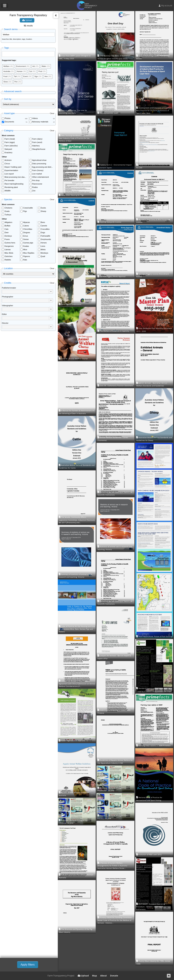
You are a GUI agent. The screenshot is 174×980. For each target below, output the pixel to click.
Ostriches (8, 257)
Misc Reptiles (29, 254)
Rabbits (8, 261)
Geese (26, 240)
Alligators (8, 223)
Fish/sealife (46, 237)
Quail (43, 257)
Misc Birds (9, 254)
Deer (7, 234)
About (103, 976)
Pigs (25, 212)
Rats (25, 261)
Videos (35, 119)
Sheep (43, 212)
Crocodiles (45, 230)
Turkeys (8, 216)
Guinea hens (10, 244)
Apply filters (28, 965)
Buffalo (7, 227)
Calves (26, 227)
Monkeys (45, 254)
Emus (25, 237)
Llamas (8, 251)
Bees (43, 223)
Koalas (26, 247)
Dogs (43, 234)
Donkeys (8, 237)
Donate (114, 976)
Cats (7, 230)
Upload (27, 20)
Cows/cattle (28, 209)
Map (94, 976)
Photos (7, 119)
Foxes (7, 240)
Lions (43, 247)
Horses (44, 244)
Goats (7, 212)
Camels (44, 227)
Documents (9, 123)
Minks (43, 251)
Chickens (8, 209)
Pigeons (27, 257)
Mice (25, 251)
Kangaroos (9, 247)
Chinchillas (28, 230)
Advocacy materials (40, 123)
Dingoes (27, 234)
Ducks (43, 209)
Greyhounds (46, 240)
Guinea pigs (28, 244)
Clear (52, 115)
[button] (51, 293)
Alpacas (26, 223)
